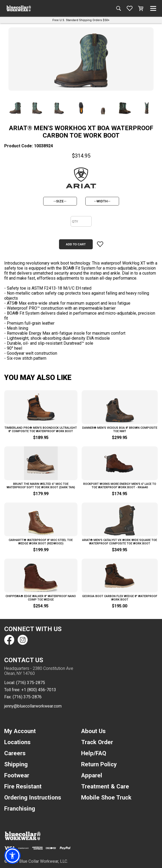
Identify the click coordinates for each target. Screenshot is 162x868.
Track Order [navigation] (97, 742)
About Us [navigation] (93, 731)
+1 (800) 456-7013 (39, 690)
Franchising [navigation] (20, 808)
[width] (102, 201)
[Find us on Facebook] (9, 640)
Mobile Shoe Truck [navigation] (106, 797)
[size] (60, 201)
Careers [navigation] (15, 753)
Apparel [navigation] (92, 775)
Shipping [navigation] (16, 764)
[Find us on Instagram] (22, 640)
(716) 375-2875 (31, 683)
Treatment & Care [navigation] (105, 786)
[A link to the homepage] (19, 8)
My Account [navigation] (20, 731)
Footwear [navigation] (17, 775)
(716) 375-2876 (27, 697)
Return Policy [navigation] (99, 764)
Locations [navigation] (17, 742)
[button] (12, 856)
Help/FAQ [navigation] (94, 753)
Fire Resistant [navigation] (23, 786)
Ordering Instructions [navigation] (33, 797)
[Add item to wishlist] (100, 244)
